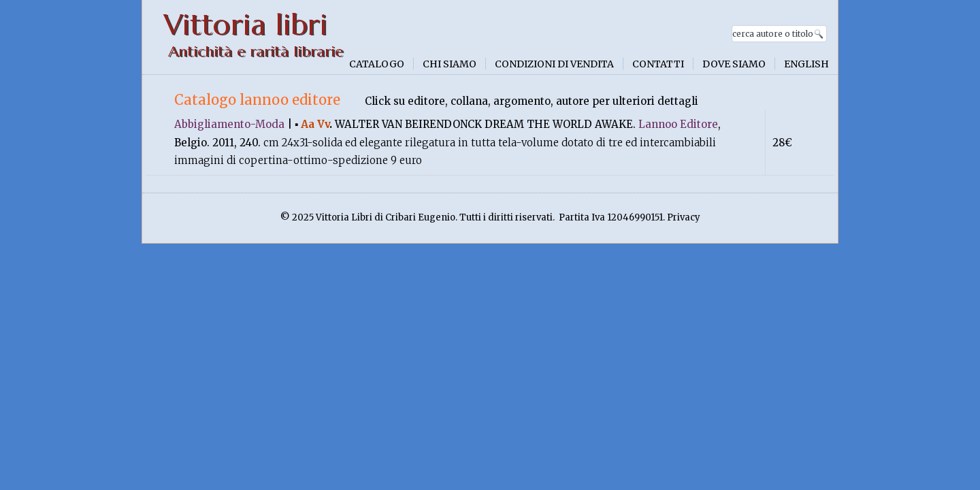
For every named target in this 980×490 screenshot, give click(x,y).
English (806, 64)
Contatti (658, 64)
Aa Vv (315, 124)
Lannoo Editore (678, 124)
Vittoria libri (245, 25)
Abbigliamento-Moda (229, 124)
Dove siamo (734, 64)
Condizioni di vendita (554, 64)
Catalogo (377, 64)
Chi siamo (450, 64)
